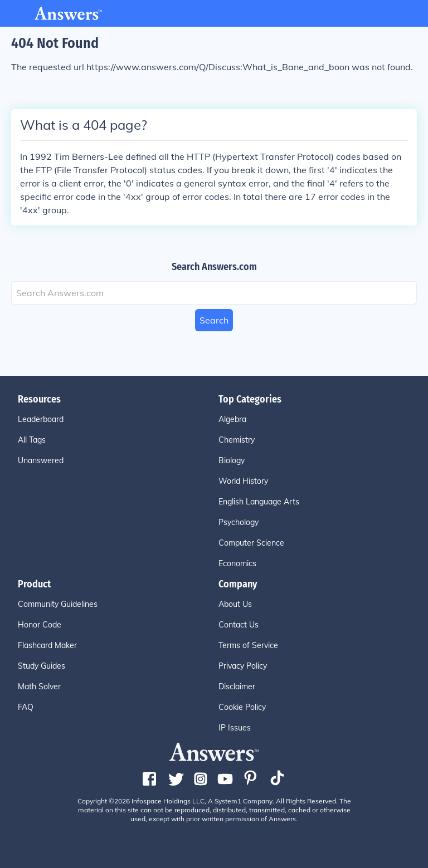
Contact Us (239, 625)
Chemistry (237, 440)
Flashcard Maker (47, 645)
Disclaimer (237, 686)
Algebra (232, 419)
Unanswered (41, 460)
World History (243, 481)
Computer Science (251, 543)
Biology (232, 460)
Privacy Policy (243, 666)
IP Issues (235, 728)
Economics (237, 563)
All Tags (32, 440)
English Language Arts (259, 502)
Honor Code (40, 625)
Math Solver (39, 686)
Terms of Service (248, 645)
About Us (235, 604)
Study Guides (42, 666)
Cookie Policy (242, 707)
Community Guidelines (58, 604)
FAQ (26, 707)
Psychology (239, 522)
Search (214, 320)
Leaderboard (41, 419)
